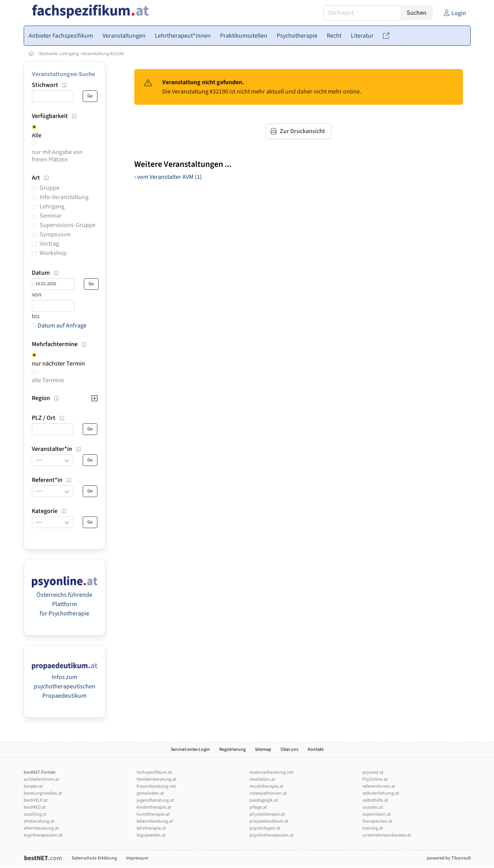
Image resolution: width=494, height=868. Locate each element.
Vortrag (49, 244)
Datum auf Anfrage (59, 326)
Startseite (48, 54)
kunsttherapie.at (153, 814)
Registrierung (232, 749)
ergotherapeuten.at (43, 835)
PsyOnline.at (375, 779)
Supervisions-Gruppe (68, 225)
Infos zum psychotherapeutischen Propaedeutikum (65, 686)
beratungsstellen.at (43, 793)
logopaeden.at (151, 835)
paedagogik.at (264, 800)
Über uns (289, 749)
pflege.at (258, 807)
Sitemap (263, 749)
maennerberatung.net (271, 772)
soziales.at (373, 807)
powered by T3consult (449, 858)
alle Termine (48, 380)
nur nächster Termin (58, 364)
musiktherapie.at (266, 786)
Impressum (137, 858)
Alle (37, 135)
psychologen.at (265, 828)
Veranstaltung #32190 (103, 54)
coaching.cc (35, 814)
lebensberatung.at (155, 821)
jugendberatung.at (155, 800)
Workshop (53, 253)
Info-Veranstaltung (64, 197)
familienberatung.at (156, 779)
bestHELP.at (36, 800)
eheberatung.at (39, 821)
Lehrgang (69, 54)
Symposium (55, 234)
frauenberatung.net (156, 786)
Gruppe (49, 188)
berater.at (33, 786)
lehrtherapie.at (151, 828)
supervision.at (377, 814)
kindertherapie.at (154, 807)
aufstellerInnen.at (41, 779)
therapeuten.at (377, 821)
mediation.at (262, 779)
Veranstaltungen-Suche (63, 74)
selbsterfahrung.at (381, 793)
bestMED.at (35, 807)
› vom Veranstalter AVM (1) (168, 177)
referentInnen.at (379, 786)
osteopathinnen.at (268, 793)
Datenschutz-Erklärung (94, 858)
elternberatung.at (41, 828)
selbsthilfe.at (375, 800)
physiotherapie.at (267, 814)
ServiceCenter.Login (190, 749)
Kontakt (316, 749)
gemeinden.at (150, 793)
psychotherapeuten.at (272, 835)
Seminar (51, 216)
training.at (373, 828)
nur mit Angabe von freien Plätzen (57, 156)
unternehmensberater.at (387, 835)
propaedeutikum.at (269, 821)
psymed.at (373, 772)
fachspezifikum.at (154, 772)
